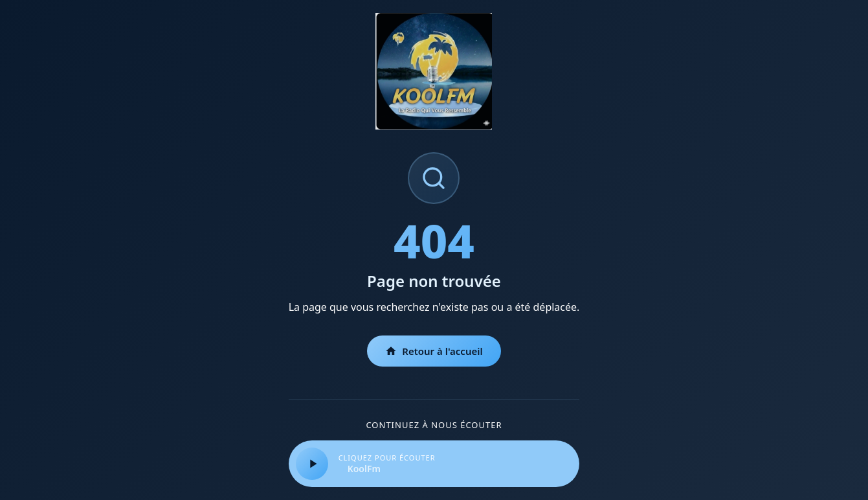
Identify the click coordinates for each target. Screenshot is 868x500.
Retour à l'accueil (434, 351)
